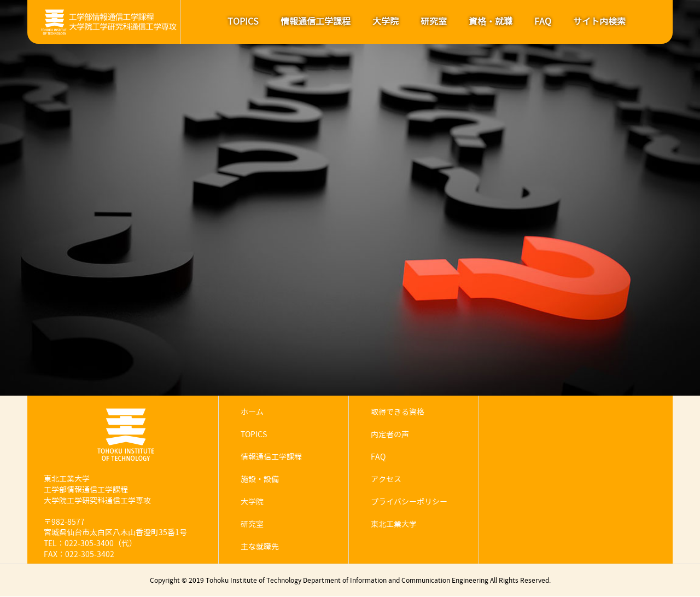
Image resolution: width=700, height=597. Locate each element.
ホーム (252, 412)
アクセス (386, 480)
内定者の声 (390, 435)
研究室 (434, 22)
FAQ (543, 22)
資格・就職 (491, 22)
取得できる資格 (398, 412)
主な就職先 (260, 547)
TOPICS (243, 22)
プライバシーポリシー (409, 502)
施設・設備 (260, 480)
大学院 (386, 22)
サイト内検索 (599, 22)
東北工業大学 (394, 524)
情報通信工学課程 (316, 22)
